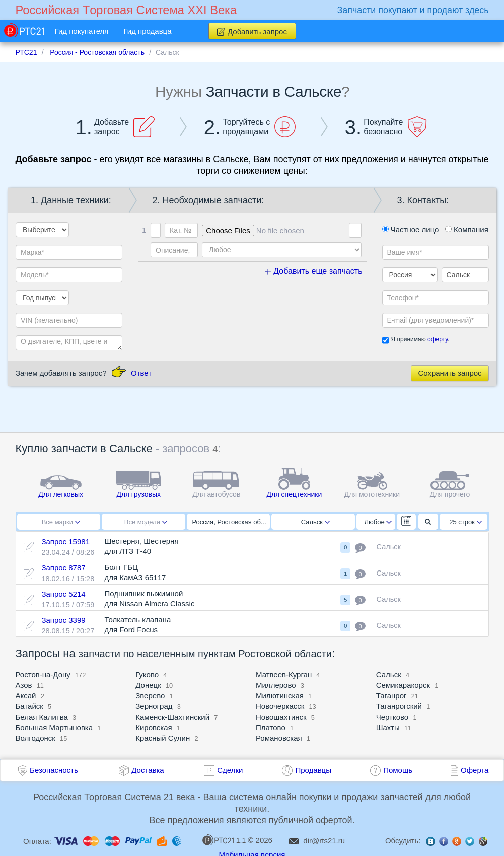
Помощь (398, 770)
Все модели (146, 522)
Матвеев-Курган (284, 674)
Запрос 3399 (63, 620)
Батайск (29, 706)
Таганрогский (399, 706)
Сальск (315, 522)
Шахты (388, 727)
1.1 (224, 840)
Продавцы (313, 770)
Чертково (392, 717)
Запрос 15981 (65, 542)
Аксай (26, 696)
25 (465, 522)
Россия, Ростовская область (231, 522)
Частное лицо (411, 229)
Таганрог (391, 696)
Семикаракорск (403, 685)
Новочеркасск (280, 706)
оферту (438, 339)
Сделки (230, 770)
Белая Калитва (42, 717)
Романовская (279, 738)
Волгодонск (35, 738)
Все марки (61, 522)
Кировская (154, 727)
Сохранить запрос (450, 373)
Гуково (147, 674)
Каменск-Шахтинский (172, 717)
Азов (24, 685)
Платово (271, 727)
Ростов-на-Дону (43, 674)
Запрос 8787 (63, 568)
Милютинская (280, 696)
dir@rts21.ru (324, 841)
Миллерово (276, 685)
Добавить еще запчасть (314, 271)
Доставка (148, 770)
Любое (378, 522)
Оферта (475, 770)
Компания (467, 229)
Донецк (148, 685)
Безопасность (54, 770)
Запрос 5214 (63, 594)
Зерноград (154, 706)
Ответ (141, 373)
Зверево (150, 696)
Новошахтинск (281, 717)
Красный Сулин (163, 738)
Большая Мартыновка (54, 727)
